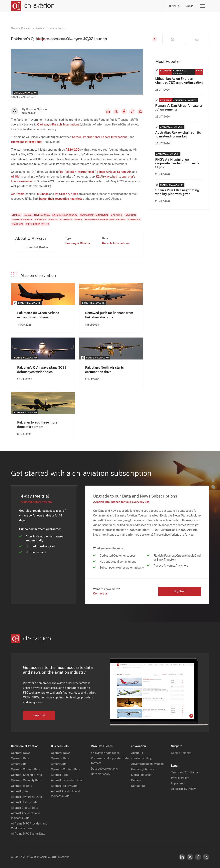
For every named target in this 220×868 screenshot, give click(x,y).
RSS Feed (140, 111)
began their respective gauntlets (61, 199)
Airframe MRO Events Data (28, 834)
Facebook (124, 111)
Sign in (189, 6)
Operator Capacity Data (26, 780)
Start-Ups (17, 224)
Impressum (178, 783)
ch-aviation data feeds (105, 753)
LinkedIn (108, 111)
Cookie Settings (181, 753)
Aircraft (124, 6)
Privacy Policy (180, 778)
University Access (142, 769)
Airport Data (19, 764)
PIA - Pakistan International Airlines (82, 172)
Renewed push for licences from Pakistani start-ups (109, 315)
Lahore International (115, 137)
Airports (138, 6)
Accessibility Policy (183, 789)
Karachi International (66, 124)
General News (57, 28)
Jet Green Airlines (66, 194)
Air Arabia (18, 194)
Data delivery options (104, 769)
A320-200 (72, 150)
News (80, 6)
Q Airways (44, 124)
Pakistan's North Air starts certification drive (104, 370)
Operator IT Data (22, 786)
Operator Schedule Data (26, 775)
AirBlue (111, 172)
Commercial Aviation (33, 28)
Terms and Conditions (185, 772)
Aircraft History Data (24, 802)
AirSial (16, 177)
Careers (136, 780)
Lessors (110, 6)
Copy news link (132, 111)
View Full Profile (37, 247)
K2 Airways (104, 177)
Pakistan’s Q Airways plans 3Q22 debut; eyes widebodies (42, 370)
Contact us (100, 593)
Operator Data (20, 758)
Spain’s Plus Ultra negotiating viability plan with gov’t (177, 192)
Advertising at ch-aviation (147, 764)
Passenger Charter (78, 243)
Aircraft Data (19, 791)
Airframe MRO (156, 6)
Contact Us (138, 786)
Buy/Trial (175, 6)
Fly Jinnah (42, 194)
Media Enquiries (141, 775)
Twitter (190, 857)
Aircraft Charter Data (25, 808)
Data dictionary (101, 774)
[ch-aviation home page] (33, 6)
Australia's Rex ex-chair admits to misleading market (178, 134)
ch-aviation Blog (141, 758)
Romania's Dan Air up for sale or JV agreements (179, 108)
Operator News (21, 753)
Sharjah (17, 215)
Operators (94, 6)
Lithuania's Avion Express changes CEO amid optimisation (179, 81)
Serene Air (124, 172)
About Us (137, 753)
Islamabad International (27, 142)
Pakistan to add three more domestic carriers (37, 425)
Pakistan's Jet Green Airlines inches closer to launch (38, 315)
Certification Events (37, 224)
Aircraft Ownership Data (26, 797)
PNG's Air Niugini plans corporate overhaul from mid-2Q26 (177, 163)
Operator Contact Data (26, 769)
